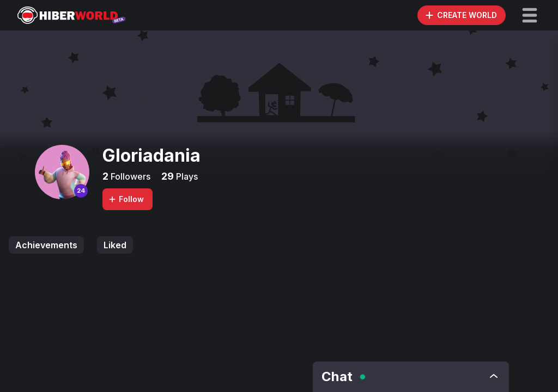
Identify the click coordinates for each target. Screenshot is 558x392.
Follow (126, 199)
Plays (186, 176)
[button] (530, 15)
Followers (129, 176)
